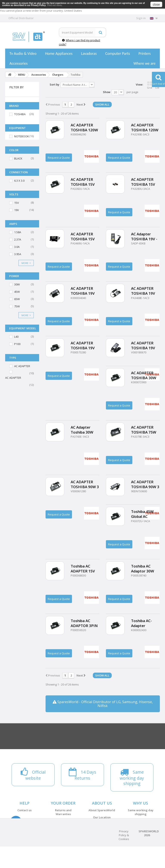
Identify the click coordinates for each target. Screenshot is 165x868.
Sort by (54, 84)
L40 (16, 337)
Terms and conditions (102, 824)
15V (17, 203)
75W (17, 306)
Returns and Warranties (63, 812)
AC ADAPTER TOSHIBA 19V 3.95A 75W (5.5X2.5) (83, 291)
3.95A (18, 254)
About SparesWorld (102, 810)
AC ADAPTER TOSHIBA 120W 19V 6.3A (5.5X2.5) (84, 127)
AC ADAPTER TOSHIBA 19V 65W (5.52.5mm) (85, 345)
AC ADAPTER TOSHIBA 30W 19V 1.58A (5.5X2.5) (144, 375)
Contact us (24, 810)
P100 (17, 344)
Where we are (144, 63)
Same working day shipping (141, 812)
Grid (150, 85)
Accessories (19, 63)
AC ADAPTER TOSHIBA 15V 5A (143, 182)
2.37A (18, 239)
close (156, 5)
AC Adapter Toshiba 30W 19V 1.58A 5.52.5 (85, 430)
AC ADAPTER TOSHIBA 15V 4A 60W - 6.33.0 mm (84, 182)
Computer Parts (118, 54)
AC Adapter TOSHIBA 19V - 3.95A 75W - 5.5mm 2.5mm (144, 236)
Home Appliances (59, 54)
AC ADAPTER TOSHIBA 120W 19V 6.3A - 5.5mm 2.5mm (145, 127)
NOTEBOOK (22, 136)
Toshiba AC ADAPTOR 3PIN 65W (84, 623)
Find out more (54, 5)
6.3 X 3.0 (19, 181)
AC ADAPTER (22, 366)
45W (17, 292)
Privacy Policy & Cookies (124, 857)
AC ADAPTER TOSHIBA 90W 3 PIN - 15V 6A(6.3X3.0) (85, 484)
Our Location (102, 817)
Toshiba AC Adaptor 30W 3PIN (143, 569)
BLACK (18, 158)
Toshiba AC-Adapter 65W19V (141, 623)
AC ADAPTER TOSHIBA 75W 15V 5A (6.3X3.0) (145, 430)
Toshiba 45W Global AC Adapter (142, 514)
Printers (144, 54)
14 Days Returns (141, 821)
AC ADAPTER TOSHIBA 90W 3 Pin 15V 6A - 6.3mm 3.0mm (145, 484)
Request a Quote (59, 158)
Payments (63, 821)
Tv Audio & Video (23, 54)
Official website (141, 828)
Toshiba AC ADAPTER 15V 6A (83, 569)
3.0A (17, 247)
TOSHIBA (20, 114)
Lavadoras (89, 54)
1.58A (18, 232)
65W (17, 299)
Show (107, 92)
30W (17, 284)
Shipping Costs (63, 828)
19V (17, 210)
